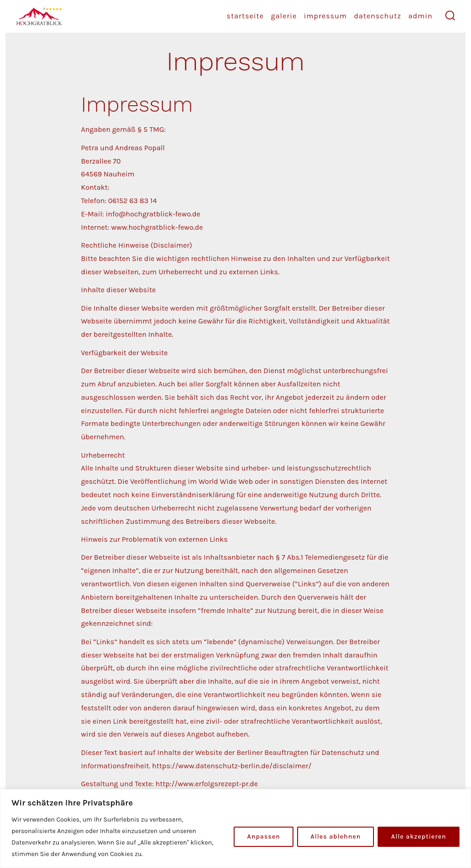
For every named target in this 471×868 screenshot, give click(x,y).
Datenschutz (377, 16)
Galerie (284, 16)
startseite (245, 16)
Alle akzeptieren (419, 837)
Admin (421, 16)
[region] (235, 828)
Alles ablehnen (336, 837)
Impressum (326, 16)
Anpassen (264, 837)
